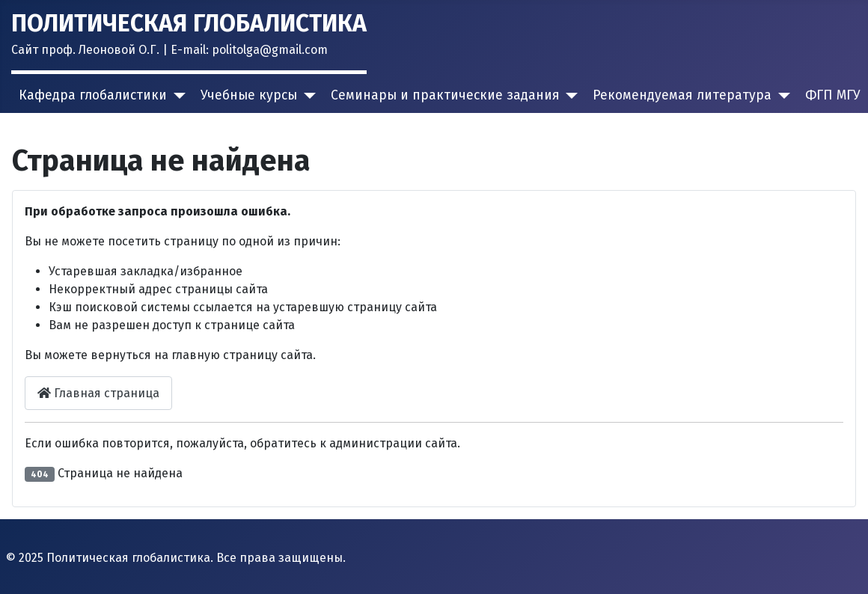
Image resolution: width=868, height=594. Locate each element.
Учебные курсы (249, 95)
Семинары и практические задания (445, 95)
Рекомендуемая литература (682, 95)
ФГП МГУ (833, 95)
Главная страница (98, 393)
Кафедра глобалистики (93, 95)
